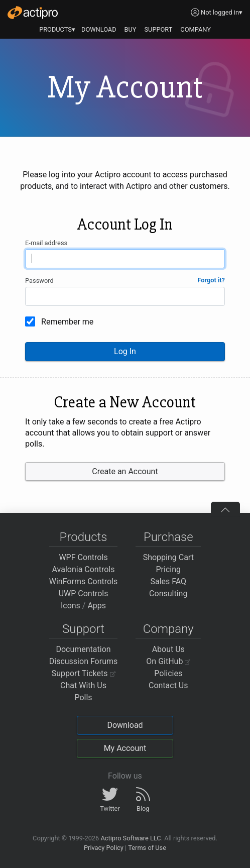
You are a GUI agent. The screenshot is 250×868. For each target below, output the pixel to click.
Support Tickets (84, 673)
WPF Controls (83, 557)
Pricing (169, 569)
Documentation (83, 649)
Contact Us (168, 685)
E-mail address (46, 243)
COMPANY (196, 29)
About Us (168, 649)
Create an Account (125, 471)
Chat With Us (83, 685)
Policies (168, 673)
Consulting (168, 593)
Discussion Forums (84, 661)
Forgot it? (211, 280)
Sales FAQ (168, 581)
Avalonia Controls (84, 569)
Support (83, 629)
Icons (71, 606)
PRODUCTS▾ (57, 29)
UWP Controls (84, 593)
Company (168, 629)
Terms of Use (147, 848)
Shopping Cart (168, 557)
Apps (97, 606)
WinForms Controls (84, 581)
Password (39, 281)
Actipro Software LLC (131, 838)
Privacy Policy (104, 848)
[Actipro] (33, 13)
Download (125, 725)
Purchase (168, 537)
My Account (125, 748)
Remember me (67, 322)
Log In (125, 351)
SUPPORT (159, 29)
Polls (83, 697)
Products (84, 537)
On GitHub (168, 661)
